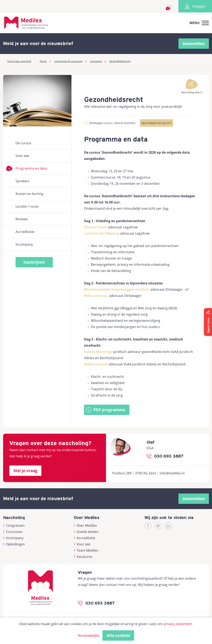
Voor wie (22, 156)
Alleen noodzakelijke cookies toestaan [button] (81, 635)
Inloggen (195, 6)
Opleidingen (14, 544)
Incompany (24, 244)
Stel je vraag (25, 471)
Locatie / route (27, 206)
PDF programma (109, 410)
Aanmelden (194, 44)
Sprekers (22, 181)
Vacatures (83, 557)
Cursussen (13, 532)
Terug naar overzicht (19, 61)
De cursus (23, 143)
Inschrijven (34, 262)
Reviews (22, 219)
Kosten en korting (29, 194)
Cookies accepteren (137, 635)
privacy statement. (178, 624)
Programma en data (31, 168)
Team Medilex (86, 550)
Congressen (14, 525)
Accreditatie (25, 232)
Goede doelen (86, 532)
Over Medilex (85, 525)
